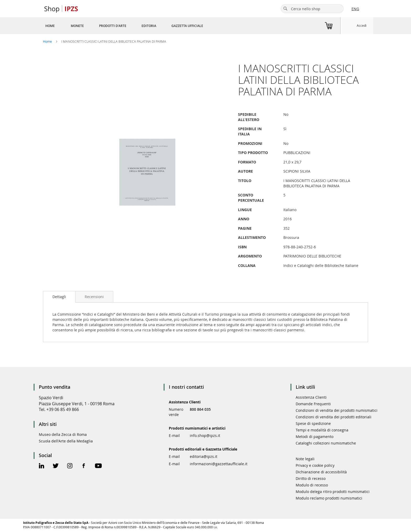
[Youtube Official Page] (98, 466)
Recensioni (94, 297)
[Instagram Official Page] (70, 466)
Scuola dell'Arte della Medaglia (66, 441)
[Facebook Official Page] (84, 466)
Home (47, 41)
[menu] (131, 26)
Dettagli (59, 297)
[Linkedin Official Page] (42, 466)
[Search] (285, 9)
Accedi (362, 25)
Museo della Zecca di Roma (63, 434)
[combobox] (312, 9)
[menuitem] (50, 26)
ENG (355, 9)
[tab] (59, 297)
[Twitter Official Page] (56, 466)
